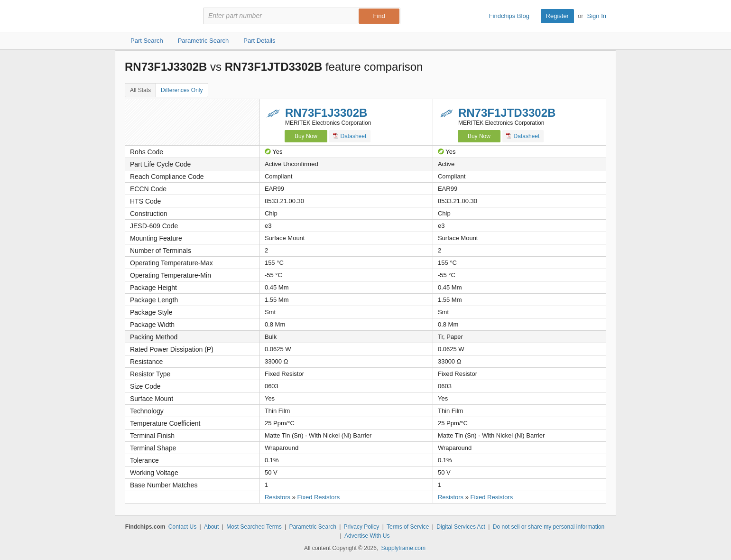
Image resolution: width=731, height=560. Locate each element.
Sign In (597, 16)
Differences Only (182, 90)
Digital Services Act (461, 527)
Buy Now (306, 136)
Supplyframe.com (403, 548)
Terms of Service (408, 527)
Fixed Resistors (319, 497)
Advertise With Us (367, 536)
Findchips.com (156, 16)
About (211, 527)
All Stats (140, 90)
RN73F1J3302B (326, 113)
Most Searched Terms (254, 527)
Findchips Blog (509, 16)
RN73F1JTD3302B (507, 113)
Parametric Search (312, 527)
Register (557, 16)
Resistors (278, 497)
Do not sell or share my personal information (549, 527)
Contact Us (182, 527)
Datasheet (350, 136)
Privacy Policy (362, 527)
